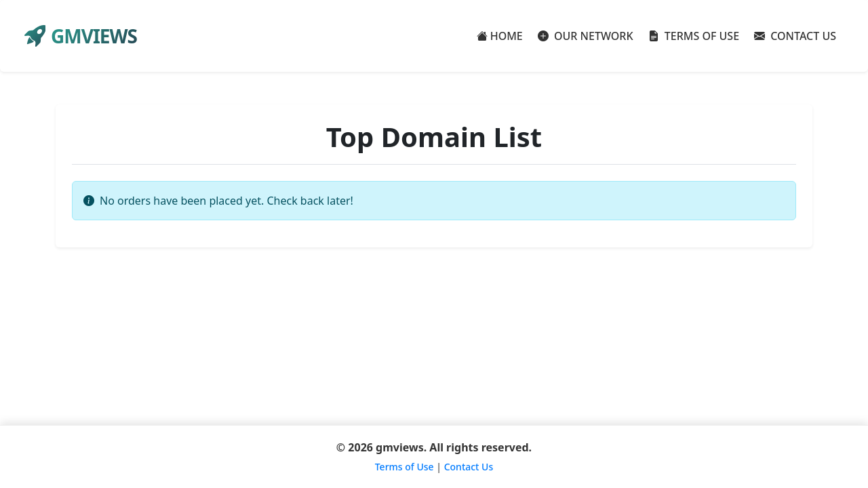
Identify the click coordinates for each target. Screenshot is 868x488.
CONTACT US (795, 36)
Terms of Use (405, 467)
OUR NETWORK (586, 36)
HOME (500, 36)
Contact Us (469, 467)
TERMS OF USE (694, 36)
